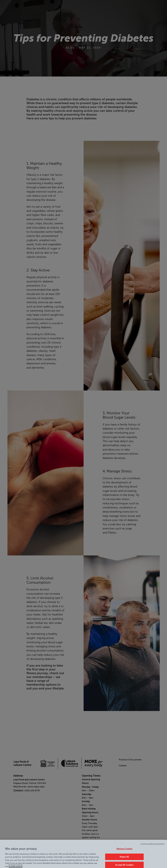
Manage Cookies (124, 850)
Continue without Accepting (153, 845)
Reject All (124, 858)
